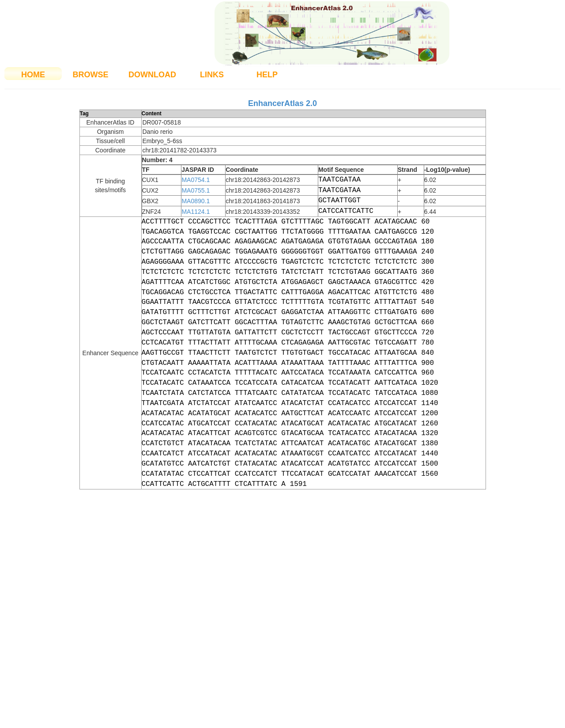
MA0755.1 (196, 190)
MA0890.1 (196, 201)
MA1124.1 (196, 212)
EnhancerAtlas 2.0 (282, 103)
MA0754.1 (196, 180)
